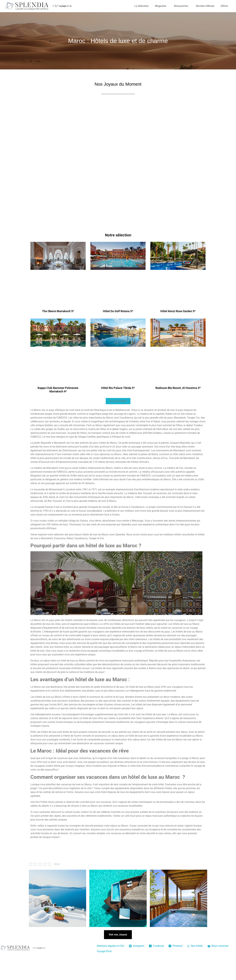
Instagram (137, 946)
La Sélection (141, 6)
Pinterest (175, 946)
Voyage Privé (104, 951)
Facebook (156, 946)
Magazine (161, 6)
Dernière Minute (205, 6)
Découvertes (181, 6)
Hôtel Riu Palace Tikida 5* (118, 388)
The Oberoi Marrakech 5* (58, 311)
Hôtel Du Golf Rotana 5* (118, 311)
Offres (224, 6)
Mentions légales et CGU (111, 946)
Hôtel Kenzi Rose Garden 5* (178, 311)
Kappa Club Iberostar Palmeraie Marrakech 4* (58, 390)
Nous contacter (218, 946)
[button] (118, 401)
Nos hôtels (195, 946)
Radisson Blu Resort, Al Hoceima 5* (178, 388)
